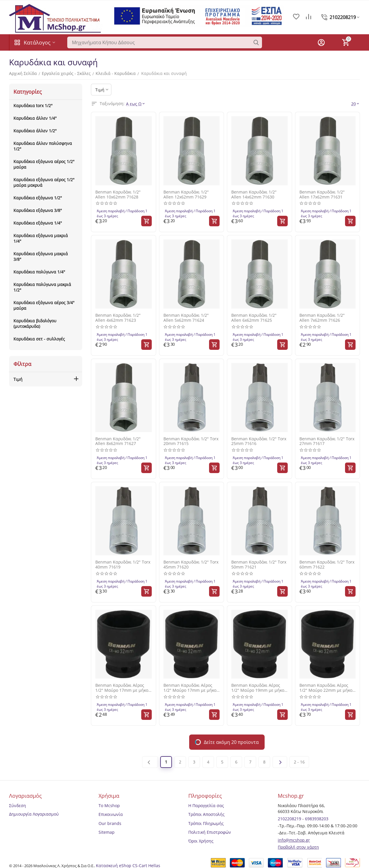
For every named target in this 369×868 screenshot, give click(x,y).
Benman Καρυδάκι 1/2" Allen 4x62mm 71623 (118, 318)
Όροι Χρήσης (201, 841)
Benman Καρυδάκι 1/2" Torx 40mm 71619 (123, 565)
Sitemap (107, 832)
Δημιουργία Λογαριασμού (34, 814)
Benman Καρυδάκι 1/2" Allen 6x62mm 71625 (254, 318)
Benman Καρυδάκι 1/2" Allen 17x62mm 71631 (322, 195)
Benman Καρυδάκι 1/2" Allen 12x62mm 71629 (186, 195)
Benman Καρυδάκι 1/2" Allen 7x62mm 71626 (322, 318)
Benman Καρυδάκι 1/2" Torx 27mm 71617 (327, 441)
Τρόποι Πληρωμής (206, 823)
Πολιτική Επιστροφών (210, 832)
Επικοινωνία (111, 814)
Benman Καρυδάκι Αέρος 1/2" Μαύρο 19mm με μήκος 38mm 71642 (259, 688)
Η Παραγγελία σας (206, 805)
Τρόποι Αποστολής (206, 814)
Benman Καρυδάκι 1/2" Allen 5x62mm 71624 (186, 318)
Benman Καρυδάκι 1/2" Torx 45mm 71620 (191, 565)
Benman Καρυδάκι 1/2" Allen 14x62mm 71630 (254, 195)
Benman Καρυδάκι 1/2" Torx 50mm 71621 (259, 565)
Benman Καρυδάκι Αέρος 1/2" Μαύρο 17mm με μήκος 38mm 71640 (191, 688)
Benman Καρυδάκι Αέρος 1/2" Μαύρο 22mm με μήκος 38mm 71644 (327, 688)
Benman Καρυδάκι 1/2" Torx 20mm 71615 (191, 441)
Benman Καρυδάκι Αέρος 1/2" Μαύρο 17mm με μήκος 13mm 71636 (123, 688)
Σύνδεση (18, 805)
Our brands (110, 823)
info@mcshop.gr (294, 840)
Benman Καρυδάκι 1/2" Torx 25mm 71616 (259, 441)
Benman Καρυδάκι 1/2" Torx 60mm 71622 (327, 565)
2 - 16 (299, 762)
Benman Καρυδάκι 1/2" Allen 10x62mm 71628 (118, 195)
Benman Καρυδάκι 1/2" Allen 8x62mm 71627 (118, 441)
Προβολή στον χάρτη (298, 847)
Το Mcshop (109, 805)
